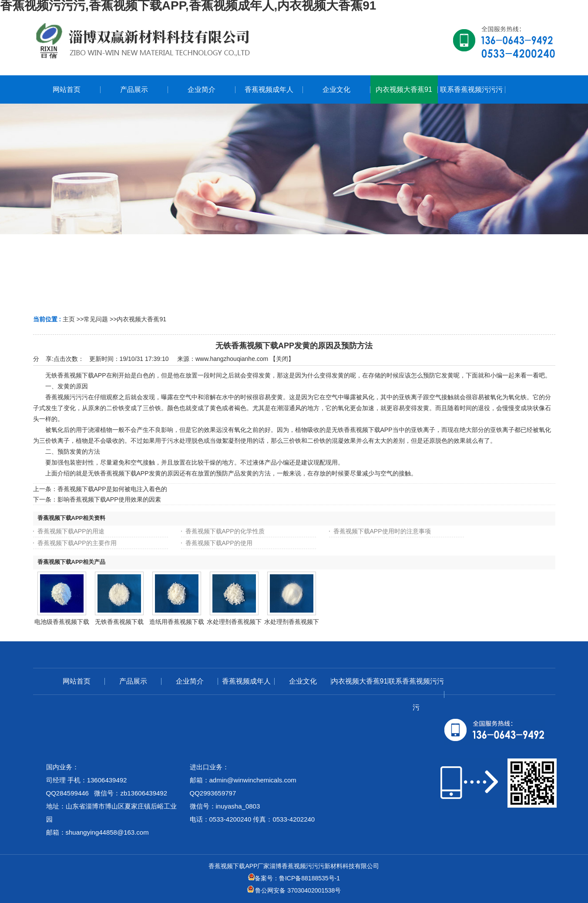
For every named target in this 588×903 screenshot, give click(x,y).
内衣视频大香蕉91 (141, 319)
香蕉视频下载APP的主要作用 (77, 543)
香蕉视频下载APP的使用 (219, 543)
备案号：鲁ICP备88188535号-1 (294, 878)
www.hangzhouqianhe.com (232, 359)
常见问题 (96, 319)
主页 (69, 319)
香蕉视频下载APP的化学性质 (225, 531)
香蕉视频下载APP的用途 (71, 531)
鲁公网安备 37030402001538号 (294, 890)
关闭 (282, 359)
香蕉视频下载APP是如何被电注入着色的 (112, 489)
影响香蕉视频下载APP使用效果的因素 (109, 499)
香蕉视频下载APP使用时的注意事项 (382, 531)
